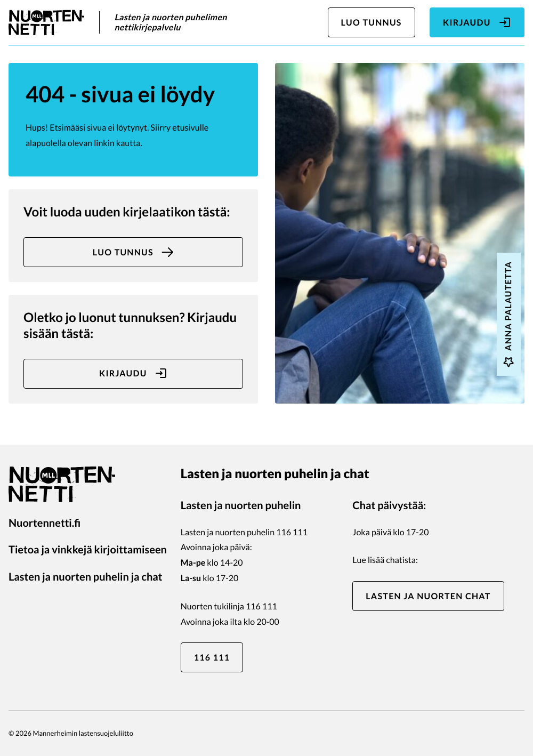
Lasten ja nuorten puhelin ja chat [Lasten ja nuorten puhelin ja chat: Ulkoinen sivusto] (86, 577)
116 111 (212, 658)
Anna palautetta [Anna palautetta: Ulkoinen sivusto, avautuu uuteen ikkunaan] (508, 314)
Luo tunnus (372, 23)
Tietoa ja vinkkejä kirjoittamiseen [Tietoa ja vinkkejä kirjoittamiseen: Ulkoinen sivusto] (88, 550)
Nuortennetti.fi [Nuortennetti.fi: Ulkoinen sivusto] (45, 523)
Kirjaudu (477, 22)
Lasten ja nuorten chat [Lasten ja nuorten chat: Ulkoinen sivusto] (428, 596)
